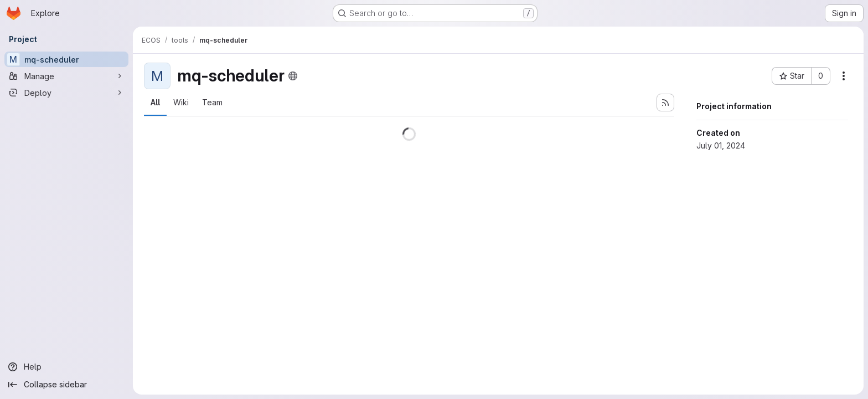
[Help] (66, 367)
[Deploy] (66, 93)
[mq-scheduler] (66, 59)
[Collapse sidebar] (66, 385)
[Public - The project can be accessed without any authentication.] (293, 76)
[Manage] (66, 76)
